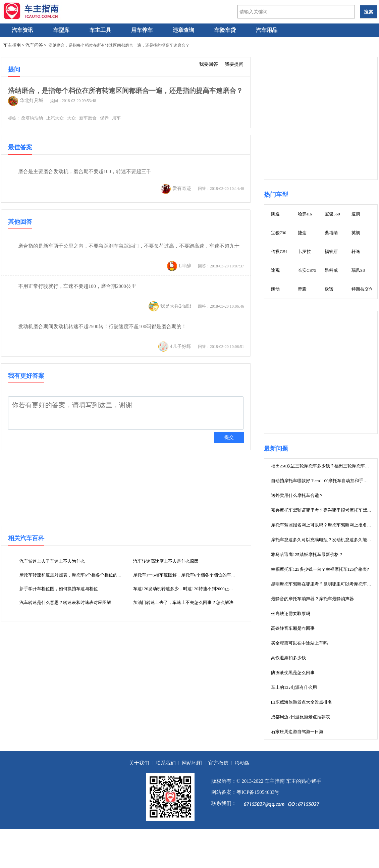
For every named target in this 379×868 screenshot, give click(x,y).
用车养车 (142, 30)
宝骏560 (332, 214)
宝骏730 (279, 233)
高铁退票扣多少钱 (288, 658)
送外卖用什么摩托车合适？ (297, 495)
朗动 (275, 289)
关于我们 (139, 763)
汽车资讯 (22, 30)
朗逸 (275, 214)
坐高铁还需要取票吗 (291, 614)
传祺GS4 (279, 251)
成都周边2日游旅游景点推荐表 (301, 717)
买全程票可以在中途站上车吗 (299, 643)
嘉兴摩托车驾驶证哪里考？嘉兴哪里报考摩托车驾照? (322, 510)
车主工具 (100, 30)
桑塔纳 (331, 233)
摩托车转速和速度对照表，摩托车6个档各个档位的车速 (73, 575)
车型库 (61, 30)
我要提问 (234, 64)
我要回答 (209, 64)
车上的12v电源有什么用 (294, 687)
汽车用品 (267, 30)
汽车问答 (34, 45)
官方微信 (218, 763)
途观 (275, 270)
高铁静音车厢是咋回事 (293, 628)
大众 (71, 118)
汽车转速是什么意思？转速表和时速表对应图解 (65, 602)
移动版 (242, 763)
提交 (229, 437)
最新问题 (276, 449)
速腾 (356, 214)
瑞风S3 (358, 270)
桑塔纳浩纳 (32, 118)
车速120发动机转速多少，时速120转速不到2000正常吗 (185, 589)
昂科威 (331, 270)
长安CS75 (307, 270)
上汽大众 (55, 118)
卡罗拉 (304, 251)
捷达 (302, 233)
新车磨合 (88, 118)
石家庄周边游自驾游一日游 (297, 732)
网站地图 (192, 763)
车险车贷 (225, 30)
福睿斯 (331, 251)
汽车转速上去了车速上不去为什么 (52, 561)
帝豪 (302, 289)
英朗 (356, 233)
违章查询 (183, 30)
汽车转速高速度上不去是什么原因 (166, 561)
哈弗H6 (305, 214)
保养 (104, 118)
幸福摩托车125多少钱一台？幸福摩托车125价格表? (320, 569)
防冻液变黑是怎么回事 (293, 673)
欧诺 (329, 289)
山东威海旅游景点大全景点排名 (302, 702)
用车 (116, 118)
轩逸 (356, 251)
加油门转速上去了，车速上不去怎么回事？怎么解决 (183, 602)
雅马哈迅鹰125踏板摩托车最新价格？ (307, 554)
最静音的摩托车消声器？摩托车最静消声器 (312, 599)
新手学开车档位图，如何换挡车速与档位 (59, 589)
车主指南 (12, 45)
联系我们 (166, 763)
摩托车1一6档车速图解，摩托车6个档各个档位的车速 (184, 575)
